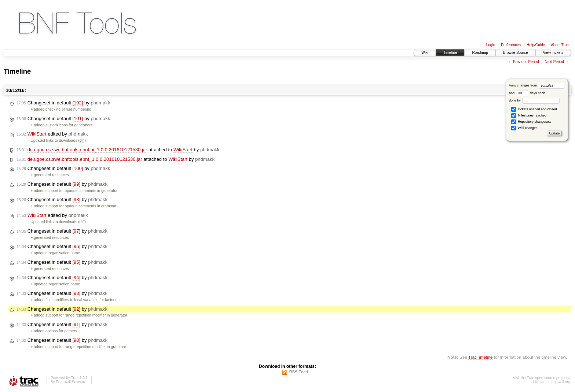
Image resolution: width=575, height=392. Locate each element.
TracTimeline (481, 357)
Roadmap (480, 53)
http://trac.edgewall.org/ (552, 382)
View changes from (537, 85)
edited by (52, 134)
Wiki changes (524, 128)
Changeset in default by (63, 103)
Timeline (450, 53)
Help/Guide (536, 45)
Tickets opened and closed (534, 109)
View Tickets (553, 53)
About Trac (560, 45)
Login (491, 45)
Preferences (511, 45)
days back (530, 93)
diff (82, 140)
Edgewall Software (71, 382)
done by (534, 100)
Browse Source (516, 53)
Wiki (425, 53)
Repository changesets (531, 122)
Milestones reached (529, 116)
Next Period (554, 62)
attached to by (118, 150)
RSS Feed (299, 372)
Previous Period (526, 62)
